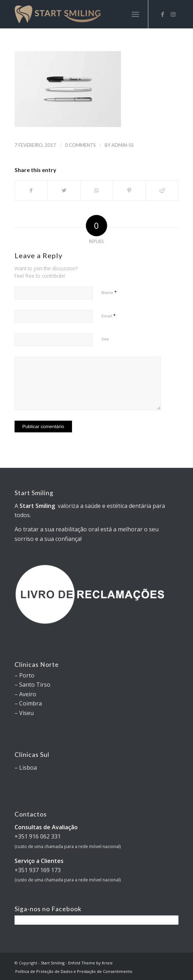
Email (109, 316)
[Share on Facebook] (31, 190)
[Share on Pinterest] (129, 190)
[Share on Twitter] (64, 190)
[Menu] (135, 14)
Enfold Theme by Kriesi (90, 963)
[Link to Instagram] (173, 14)
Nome (109, 292)
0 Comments (80, 145)
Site (105, 339)
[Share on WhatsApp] (97, 190)
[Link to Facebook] (162, 14)
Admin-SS (123, 145)
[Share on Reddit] (162, 190)
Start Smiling (53, 963)
